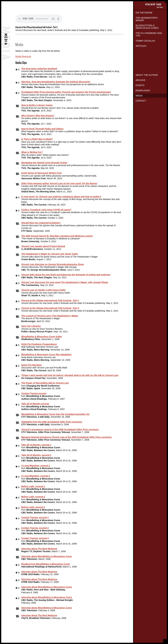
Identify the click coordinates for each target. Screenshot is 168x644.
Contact (141, 101)
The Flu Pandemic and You (149, 34)
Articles (141, 46)
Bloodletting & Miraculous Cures (147, 27)
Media (139, 96)
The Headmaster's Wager (147, 19)
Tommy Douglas (145, 41)
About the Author (147, 75)
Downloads (143, 90)
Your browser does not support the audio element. (39, 19)
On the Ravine (144, 13)
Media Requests (23, 56)
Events (140, 85)
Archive (140, 80)
